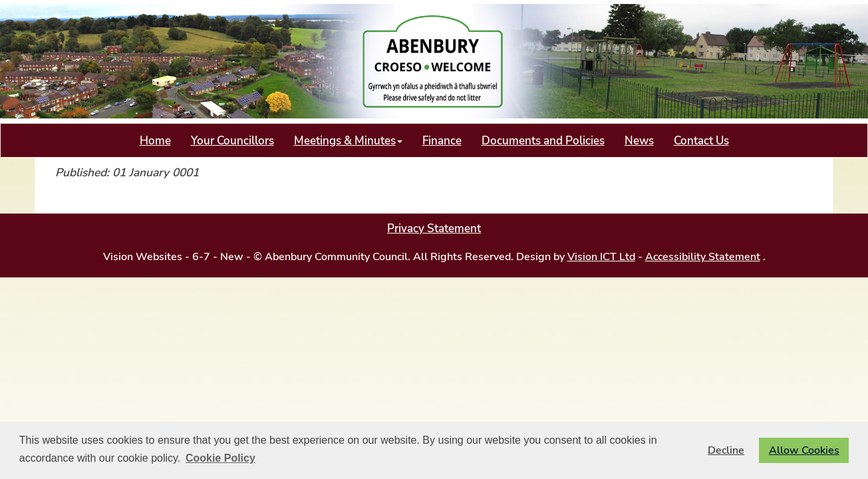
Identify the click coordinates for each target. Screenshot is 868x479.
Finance (442, 140)
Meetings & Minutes (348, 140)
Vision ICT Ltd (601, 257)
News (639, 140)
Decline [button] (726, 450)
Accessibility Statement (703, 257)
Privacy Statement (434, 228)
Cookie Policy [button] (220, 458)
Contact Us (701, 140)
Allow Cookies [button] (804, 450)
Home (155, 140)
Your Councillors (232, 140)
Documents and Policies (543, 140)
